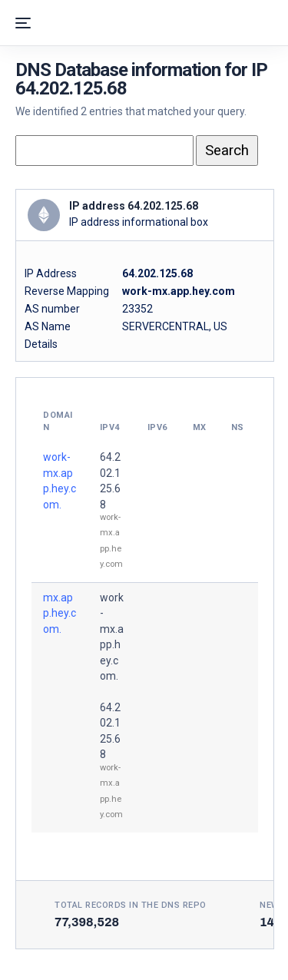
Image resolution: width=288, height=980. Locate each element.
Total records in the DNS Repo (131, 905)
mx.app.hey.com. (60, 613)
